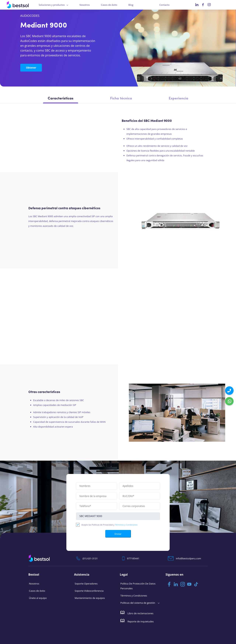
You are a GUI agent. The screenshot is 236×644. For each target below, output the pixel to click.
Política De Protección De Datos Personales (138, 586)
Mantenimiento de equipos (90, 598)
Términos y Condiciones (126, 524)
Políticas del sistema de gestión (138, 603)
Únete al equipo (38, 598)
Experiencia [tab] (178, 99)
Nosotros (85, 5)
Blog (131, 5)
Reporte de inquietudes (137, 621)
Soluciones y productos (52, 5)
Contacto (164, 5)
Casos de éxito (109, 5)
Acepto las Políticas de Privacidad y (110, 524)
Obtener (31, 67)
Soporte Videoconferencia (89, 591)
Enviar (118, 533)
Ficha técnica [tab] (121, 99)
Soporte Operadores (86, 583)
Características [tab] (61, 99)
